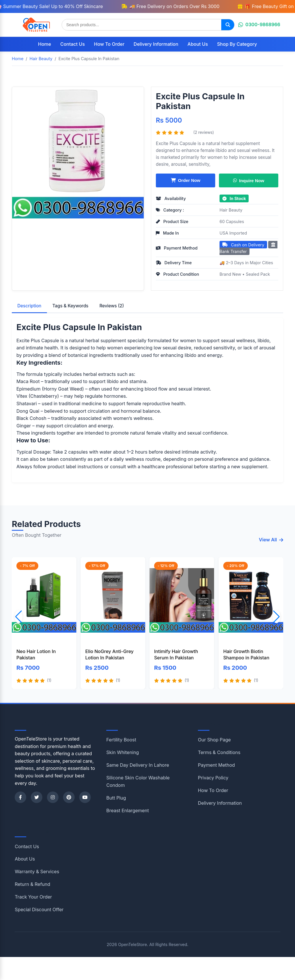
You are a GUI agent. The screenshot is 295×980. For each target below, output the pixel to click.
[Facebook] (20, 797)
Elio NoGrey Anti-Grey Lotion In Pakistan (109, 654)
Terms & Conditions (219, 752)
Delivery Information (156, 44)
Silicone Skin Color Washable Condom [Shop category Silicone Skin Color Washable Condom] (138, 781)
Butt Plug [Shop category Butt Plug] (116, 798)
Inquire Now (249, 180)
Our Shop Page (214, 740)
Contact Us (72, 44)
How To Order (109, 44)
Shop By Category (237, 44)
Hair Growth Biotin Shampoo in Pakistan (246, 654)
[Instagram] (53, 797)
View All (271, 540)
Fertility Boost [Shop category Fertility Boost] (121, 740)
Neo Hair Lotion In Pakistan (36, 654)
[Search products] (142, 25)
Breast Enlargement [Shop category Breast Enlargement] (128, 810)
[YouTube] (85, 797)
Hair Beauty (231, 210)
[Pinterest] (69, 797)
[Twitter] (37, 797)
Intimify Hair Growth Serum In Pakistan (176, 654)
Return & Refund (32, 884)
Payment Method (216, 765)
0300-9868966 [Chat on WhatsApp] (259, 24)
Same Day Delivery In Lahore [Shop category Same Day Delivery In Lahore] (138, 765)
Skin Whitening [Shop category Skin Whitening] (123, 752)
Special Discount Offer (39, 909)
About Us (198, 44)
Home (45, 44)
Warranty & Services (37, 871)
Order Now (186, 180)
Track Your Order (33, 897)
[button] (276, 617)
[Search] (228, 25)
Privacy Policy (213, 778)
